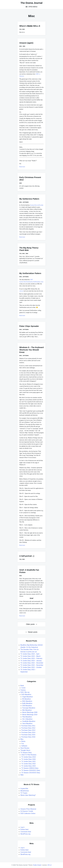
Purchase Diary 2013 (28, 730)
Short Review (25, 748)
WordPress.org (25, 834)
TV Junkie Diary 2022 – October (31, 667)
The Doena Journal (31, 3)
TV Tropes (24, 793)
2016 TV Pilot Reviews (29, 755)
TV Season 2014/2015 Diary (31, 773)
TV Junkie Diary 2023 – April (30, 654)
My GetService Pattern (29, 199)
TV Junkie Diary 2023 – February (31, 658)
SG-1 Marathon (27, 719)
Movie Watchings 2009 (30, 712)
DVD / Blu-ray (25, 692)
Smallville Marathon (29, 721)
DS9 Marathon (27, 706)
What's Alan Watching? (28, 795)
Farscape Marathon (29, 708)
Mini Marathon (27, 710)
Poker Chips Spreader (29, 326)
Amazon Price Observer (28, 809)
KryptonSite (24, 789)
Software (26, 202)
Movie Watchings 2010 (30, 715)
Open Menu (33, 7)
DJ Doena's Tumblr (27, 811)
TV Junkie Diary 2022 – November (32, 665)
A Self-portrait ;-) (27, 556)
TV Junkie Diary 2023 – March (30, 656)
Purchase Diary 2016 (28, 737)
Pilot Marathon (27, 717)
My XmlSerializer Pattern (30, 273)
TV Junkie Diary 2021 (28, 761)
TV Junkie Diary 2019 (28, 757)
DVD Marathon (26, 695)
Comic (23, 688)
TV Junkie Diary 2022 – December (32, 663)
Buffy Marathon (27, 703)
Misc (24, 29)
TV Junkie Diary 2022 (28, 764)
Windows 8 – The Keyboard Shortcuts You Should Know (31, 350)
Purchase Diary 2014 (28, 732)
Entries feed (24, 829)
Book (22, 686)
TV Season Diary (26, 753)
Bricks (23, 741)
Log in (22, 827)
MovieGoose (25, 791)
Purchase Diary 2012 (28, 728)
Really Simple (37, 865)
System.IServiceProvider (37, 205)
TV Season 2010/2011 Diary (31, 770)
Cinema (23, 690)
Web (24, 46)
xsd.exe (21, 291)
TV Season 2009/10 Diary (30, 768)
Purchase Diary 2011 (28, 726)
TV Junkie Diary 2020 (28, 759)
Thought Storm (25, 750)
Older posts (30, 624)
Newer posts (33, 632)
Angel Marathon (28, 697)
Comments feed (26, 832)
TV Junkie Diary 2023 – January (31, 661)
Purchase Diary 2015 (28, 735)
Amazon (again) (26, 43)
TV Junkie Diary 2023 (28, 766)
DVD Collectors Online (28, 813)
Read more (22, 167)
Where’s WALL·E (30, 26)
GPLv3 (49, 865)
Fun (20, 29)
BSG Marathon (27, 701)
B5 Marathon (27, 699)
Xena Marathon (27, 724)
